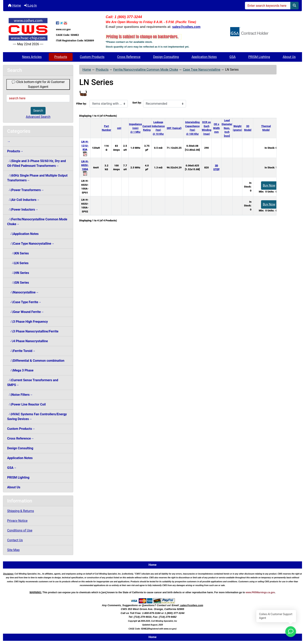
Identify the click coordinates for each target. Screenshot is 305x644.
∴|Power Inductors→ (23, 210)
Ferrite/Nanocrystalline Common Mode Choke (146, 70)
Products (61, 57)
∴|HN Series (18, 273)
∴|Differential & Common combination (36, 361)
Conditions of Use (20, 530)
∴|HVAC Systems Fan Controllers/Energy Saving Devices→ (37, 417)
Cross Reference (129, 57)
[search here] (38, 98)
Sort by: (137, 103)
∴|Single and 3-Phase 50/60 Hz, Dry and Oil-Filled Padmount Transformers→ (37, 163)
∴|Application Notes (23, 234)
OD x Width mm (216, 128)
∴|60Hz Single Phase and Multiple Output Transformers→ (37, 178)
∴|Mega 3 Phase (20, 370)
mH (119, 128)
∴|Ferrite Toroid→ (21, 351)
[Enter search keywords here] (268, 6)
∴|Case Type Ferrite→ (24, 302)
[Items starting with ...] (109, 104)
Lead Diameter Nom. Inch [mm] (227, 128)
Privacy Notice (17, 521)
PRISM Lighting (259, 57)
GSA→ (12, 468)
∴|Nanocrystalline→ (23, 292)
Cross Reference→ (21, 438)
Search (38, 111)
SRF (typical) (174, 128)
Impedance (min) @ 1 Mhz (135, 128)
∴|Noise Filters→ (20, 395)
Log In (30, 5)
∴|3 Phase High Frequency (27, 322)
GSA (232, 57)
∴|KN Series (18, 253)
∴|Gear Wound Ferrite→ (26, 312)
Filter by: (81, 104)
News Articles (32, 57)
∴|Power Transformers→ (26, 190)
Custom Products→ (21, 429)
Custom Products (92, 57)
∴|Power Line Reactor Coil (26, 404)
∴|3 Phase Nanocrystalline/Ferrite (33, 331)
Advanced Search (38, 117)
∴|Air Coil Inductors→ (23, 200)
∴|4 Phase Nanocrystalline (28, 341)
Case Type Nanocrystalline (202, 70)
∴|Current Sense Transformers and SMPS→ (33, 383)
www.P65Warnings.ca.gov (260, 592)
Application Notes (204, 57)
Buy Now (269, 185)
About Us (289, 57)
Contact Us (15, 540)
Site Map (13, 550)
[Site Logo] (28, 29)
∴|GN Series (18, 283)
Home (14, 5)
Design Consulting (166, 57)
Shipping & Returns (21, 511)
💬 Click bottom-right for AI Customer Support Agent (38, 84)
